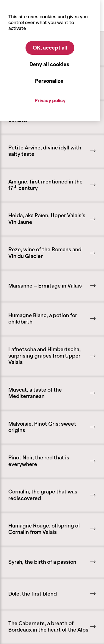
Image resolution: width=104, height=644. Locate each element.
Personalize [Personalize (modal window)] (49, 81)
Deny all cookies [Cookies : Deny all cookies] (49, 64)
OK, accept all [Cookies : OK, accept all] (50, 48)
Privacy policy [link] (50, 100)
